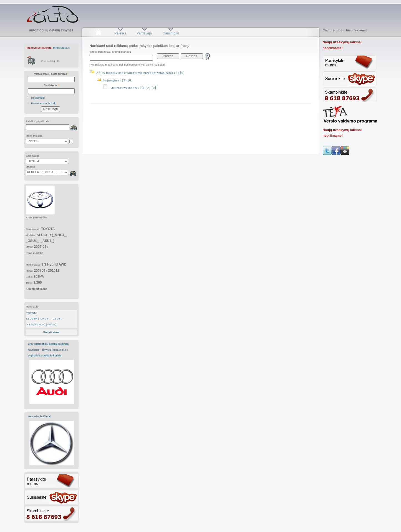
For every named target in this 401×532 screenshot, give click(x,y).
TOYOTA (31, 313)
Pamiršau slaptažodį (43, 103)
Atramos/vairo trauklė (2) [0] (133, 88)
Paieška (120, 33)
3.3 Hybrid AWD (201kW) (41, 324)
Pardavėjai (144, 33)
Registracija (38, 98)
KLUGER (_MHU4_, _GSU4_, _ (45, 319)
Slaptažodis (51, 85)
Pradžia (99, 33)
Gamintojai (171, 33)
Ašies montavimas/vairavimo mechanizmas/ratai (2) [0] (141, 73)
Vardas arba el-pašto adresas (51, 74)
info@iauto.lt (61, 48)
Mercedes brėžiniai (39, 416)
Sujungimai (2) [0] (118, 80)
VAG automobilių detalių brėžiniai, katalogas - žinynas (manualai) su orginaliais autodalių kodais (48, 350)
